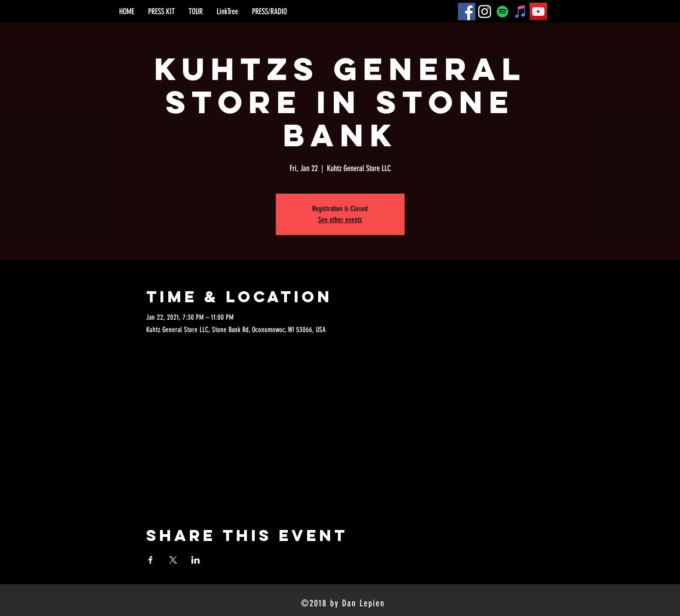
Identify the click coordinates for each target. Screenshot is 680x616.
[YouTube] (538, 12)
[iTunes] (520, 12)
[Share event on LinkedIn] (196, 560)
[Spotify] (503, 12)
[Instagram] (485, 12)
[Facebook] (467, 12)
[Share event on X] (173, 560)
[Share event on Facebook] (151, 560)
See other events (340, 220)
